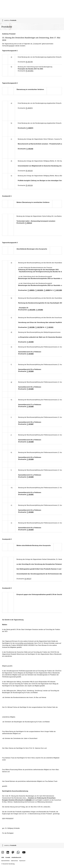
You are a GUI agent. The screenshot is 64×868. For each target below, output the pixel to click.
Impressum (22, 861)
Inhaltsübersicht (16, 857)
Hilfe (3, 857)
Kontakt (8, 857)
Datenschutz (14, 861)
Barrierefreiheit (5, 861)
